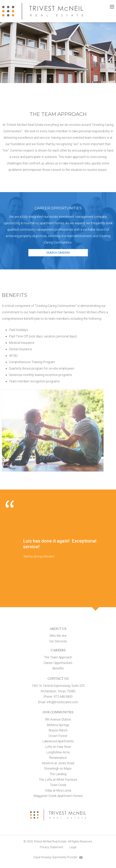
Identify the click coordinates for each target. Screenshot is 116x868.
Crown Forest (58, 736)
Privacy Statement (51, 847)
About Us (58, 629)
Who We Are (58, 636)
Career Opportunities (58, 663)
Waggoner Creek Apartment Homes (58, 796)
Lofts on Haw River (58, 747)
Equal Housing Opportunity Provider (55, 857)
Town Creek (58, 785)
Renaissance (58, 758)
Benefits (58, 668)
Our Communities (58, 712)
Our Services (58, 641)
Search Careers (58, 253)
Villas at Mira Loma (58, 790)
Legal (73, 847)
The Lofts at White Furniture (58, 780)
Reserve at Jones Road (58, 763)
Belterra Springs (58, 725)
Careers (58, 650)
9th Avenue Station (58, 719)
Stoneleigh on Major (58, 768)
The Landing (58, 774)
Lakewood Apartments (58, 741)
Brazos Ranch (58, 730)
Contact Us (58, 679)
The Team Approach (58, 657)
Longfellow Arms (58, 752)
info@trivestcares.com (62, 702)
